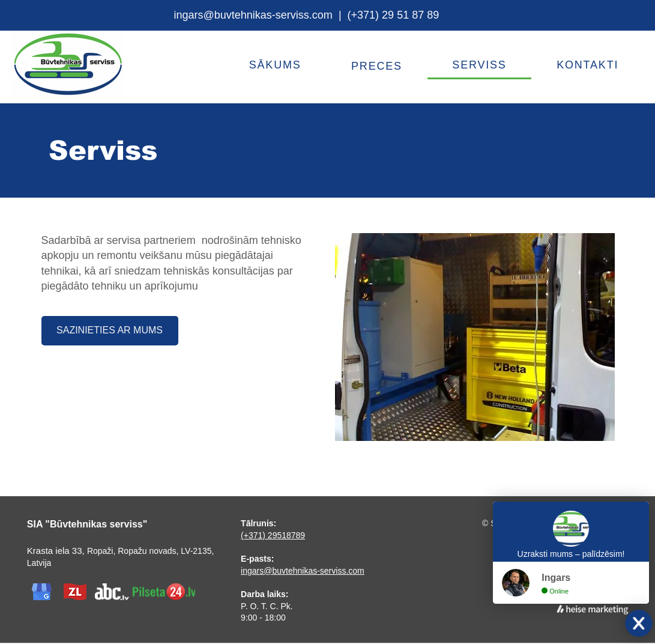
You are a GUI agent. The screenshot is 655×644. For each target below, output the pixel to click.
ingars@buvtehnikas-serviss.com (253, 15)
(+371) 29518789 (273, 535)
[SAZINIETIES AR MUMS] (110, 331)
